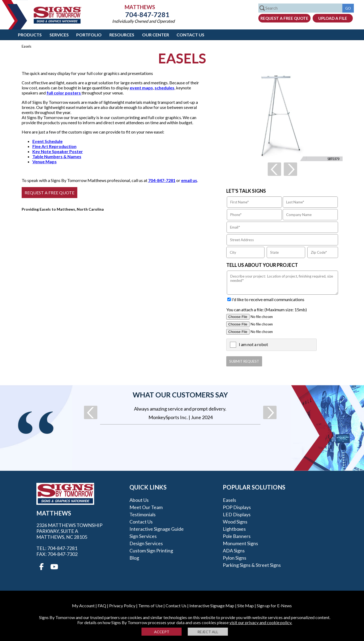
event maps (141, 88)
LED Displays (237, 514)
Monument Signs (240, 543)
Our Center (156, 35)
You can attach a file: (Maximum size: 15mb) (267, 310)
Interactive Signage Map (212, 606)
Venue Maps (45, 162)
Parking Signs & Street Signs (252, 565)
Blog (134, 558)
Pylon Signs (235, 558)
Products (30, 35)
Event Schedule (47, 141)
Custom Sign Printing (151, 551)
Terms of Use (150, 606)
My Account (83, 606)
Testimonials (143, 514)
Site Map (246, 606)
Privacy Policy (122, 606)
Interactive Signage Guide (157, 529)
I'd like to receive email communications (268, 299)
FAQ (102, 606)
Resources (122, 35)
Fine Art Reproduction (54, 146)
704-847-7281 (143, 14)
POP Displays (237, 507)
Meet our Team (146, 507)
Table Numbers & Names (57, 156)
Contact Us (190, 35)
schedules (164, 88)
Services (59, 35)
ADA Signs (234, 551)
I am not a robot (253, 344)
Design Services (146, 543)
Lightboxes (234, 529)
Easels (229, 500)
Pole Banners (237, 536)
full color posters (64, 93)
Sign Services (143, 536)
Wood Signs (235, 522)
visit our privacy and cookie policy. (261, 622)
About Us (139, 500)
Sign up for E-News (274, 606)
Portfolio (89, 35)
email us (189, 180)
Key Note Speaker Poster (58, 151)
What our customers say (180, 395)
